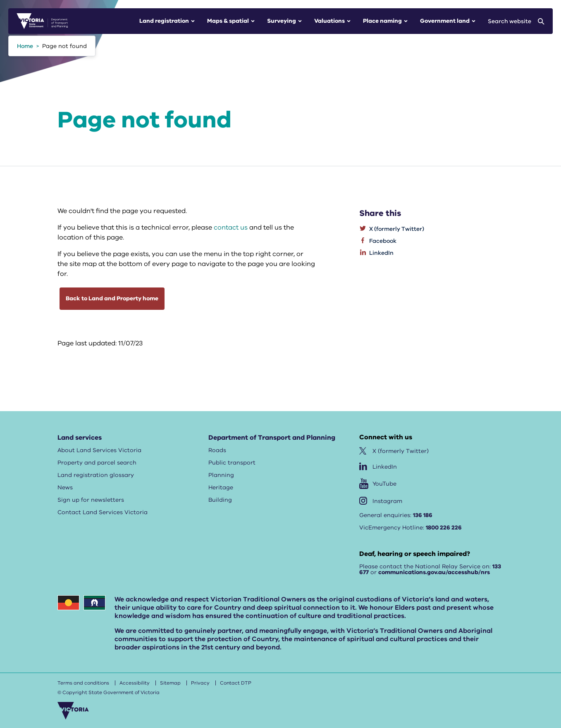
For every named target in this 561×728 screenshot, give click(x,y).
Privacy (200, 683)
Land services (80, 438)
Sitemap (170, 683)
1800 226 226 (444, 528)
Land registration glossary (96, 475)
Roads (217, 450)
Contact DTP (236, 683)
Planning (221, 475)
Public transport (232, 463)
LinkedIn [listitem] (381, 253)
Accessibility (135, 683)
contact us (231, 227)
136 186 (423, 515)
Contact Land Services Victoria (103, 512)
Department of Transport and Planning (272, 438)
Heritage (221, 487)
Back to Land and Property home (112, 298)
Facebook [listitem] (383, 241)
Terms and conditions (83, 683)
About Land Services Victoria (99, 450)
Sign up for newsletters (91, 500)
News (65, 487)
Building (220, 500)
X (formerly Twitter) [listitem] (397, 229)
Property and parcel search (97, 463)
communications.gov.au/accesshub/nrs (434, 572)
